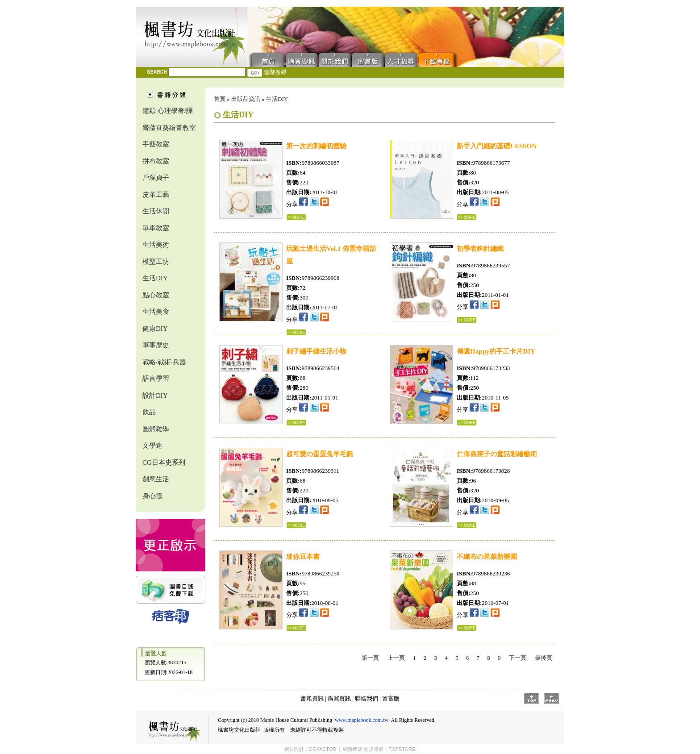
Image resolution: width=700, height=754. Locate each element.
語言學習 (156, 379)
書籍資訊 (312, 698)
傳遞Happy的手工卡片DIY (496, 351)
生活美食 (156, 312)
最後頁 (544, 658)
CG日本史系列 (164, 462)
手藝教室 (156, 144)
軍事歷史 (156, 345)
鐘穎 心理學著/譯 (168, 111)
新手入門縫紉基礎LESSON (497, 146)
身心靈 (152, 496)
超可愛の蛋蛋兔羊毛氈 (320, 454)
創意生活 (156, 479)
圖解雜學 (156, 429)
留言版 (368, 59)
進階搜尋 (275, 72)
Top (532, 699)
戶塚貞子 (156, 178)
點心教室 (156, 295)
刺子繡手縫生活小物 (316, 351)
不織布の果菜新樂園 (487, 557)
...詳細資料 (296, 217)
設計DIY (155, 396)
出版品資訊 (246, 99)
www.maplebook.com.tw (362, 720)
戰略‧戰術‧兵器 (164, 362)
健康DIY (155, 329)
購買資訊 (302, 59)
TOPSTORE (402, 749)
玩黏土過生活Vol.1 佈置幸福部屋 (331, 255)
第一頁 (370, 658)
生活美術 (156, 245)
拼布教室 (156, 161)
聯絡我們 (335, 59)
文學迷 (152, 446)
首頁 (266, 59)
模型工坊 (156, 262)
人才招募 (401, 59)
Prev (551, 699)
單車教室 (156, 228)
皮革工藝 (156, 195)
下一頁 (518, 658)
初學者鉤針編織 (480, 249)
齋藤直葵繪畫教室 (169, 128)
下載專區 (438, 59)
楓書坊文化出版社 (192, 37)
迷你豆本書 (303, 557)
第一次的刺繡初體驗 (316, 146)
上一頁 (396, 658)
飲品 (149, 412)
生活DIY (155, 278)
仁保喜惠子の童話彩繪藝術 (497, 454)
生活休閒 (156, 211)
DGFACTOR (323, 749)
